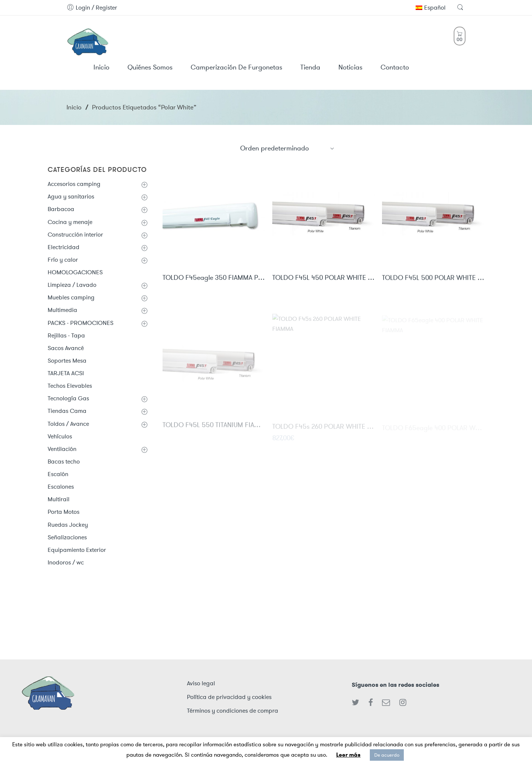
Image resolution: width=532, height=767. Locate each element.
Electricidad (64, 247)
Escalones (61, 487)
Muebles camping (71, 297)
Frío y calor (63, 260)
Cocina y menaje (70, 222)
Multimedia (62, 310)
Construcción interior (75, 235)
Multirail (59, 499)
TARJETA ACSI (66, 373)
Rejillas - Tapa (66, 335)
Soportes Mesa (67, 361)
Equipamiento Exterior (77, 550)
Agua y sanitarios (71, 196)
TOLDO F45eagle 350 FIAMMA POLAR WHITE (214, 278)
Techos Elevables (70, 386)
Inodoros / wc (66, 562)
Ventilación (62, 449)
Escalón (58, 474)
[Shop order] (287, 148)
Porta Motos (64, 512)
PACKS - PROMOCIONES (81, 323)
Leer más (348, 755)
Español (431, 8)
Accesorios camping (74, 184)
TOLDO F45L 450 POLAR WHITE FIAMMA (323, 279)
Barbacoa (61, 209)
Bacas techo (64, 461)
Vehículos (60, 436)
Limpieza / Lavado (72, 285)
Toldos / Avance (68, 424)
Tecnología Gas (68, 398)
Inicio (74, 107)
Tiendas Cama (67, 411)
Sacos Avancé (66, 348)
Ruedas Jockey (68, 525)
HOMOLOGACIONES (75, 272)
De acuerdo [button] (387, 755)
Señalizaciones (67, 537)
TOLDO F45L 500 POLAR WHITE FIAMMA (433, 279)
